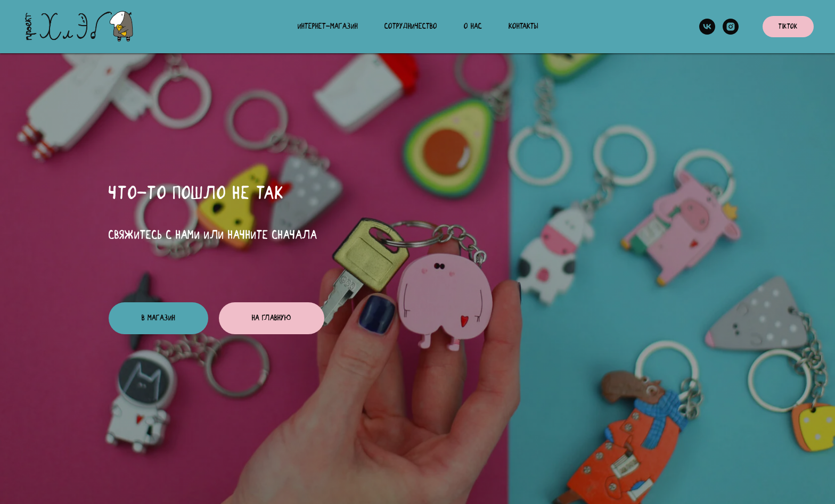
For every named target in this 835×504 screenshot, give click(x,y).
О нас (473, 27)
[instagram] (731, 27)
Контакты (523, 27)
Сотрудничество (411, 27)
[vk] (707, 27)
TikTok (788, 27)
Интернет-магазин (328, 27)
